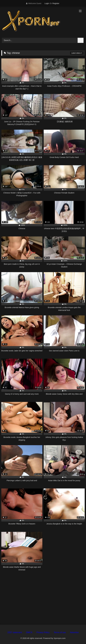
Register (56, 3)
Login (47, 3)
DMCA (29, 632)
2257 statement (15, 632)
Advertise (74, 632)
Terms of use (60, 632)
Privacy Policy (43, 632)
